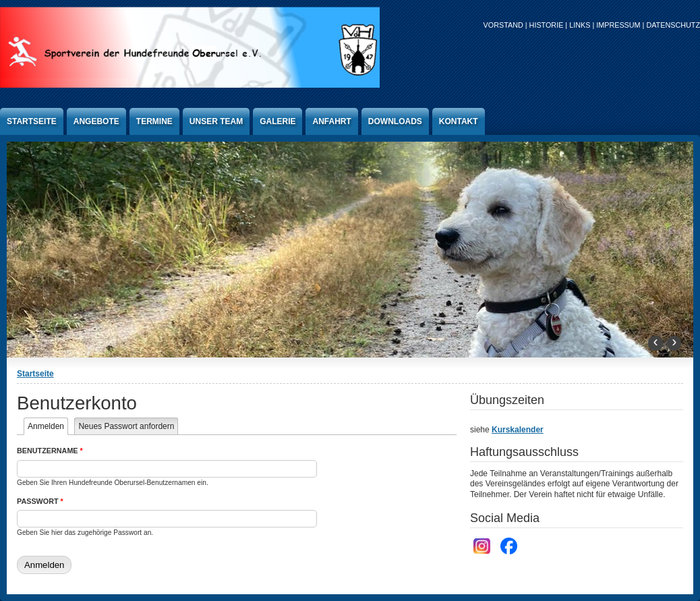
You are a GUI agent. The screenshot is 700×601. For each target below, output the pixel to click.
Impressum (618, 25)
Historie (547, 25)
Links (580, 25)
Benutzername (50, 451)
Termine (154, 121)
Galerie (278, 121)
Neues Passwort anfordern (126, 426)
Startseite (32, 121)
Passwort (40, 501)
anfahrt (331, 121)
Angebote (96, 121)
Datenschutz (673, 25)
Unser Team (216, 121)
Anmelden (48, 426)
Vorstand (503, 25)
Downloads (395, 121)
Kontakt (459, 121)
